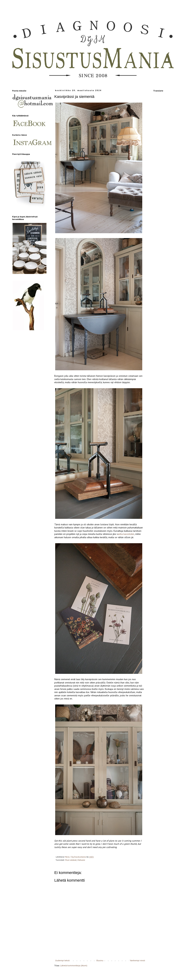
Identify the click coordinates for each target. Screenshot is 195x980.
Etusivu (100, 960)
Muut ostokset (71, 860)
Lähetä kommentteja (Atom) (74, 965)
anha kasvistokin (126, 534)
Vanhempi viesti (137, 960)
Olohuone (81, 860)
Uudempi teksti (62, 960)
